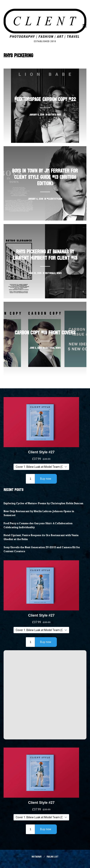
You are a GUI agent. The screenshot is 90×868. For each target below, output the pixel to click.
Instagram (37, 857)
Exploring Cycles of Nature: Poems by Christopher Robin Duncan (43, 503)
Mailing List (53, 857)
